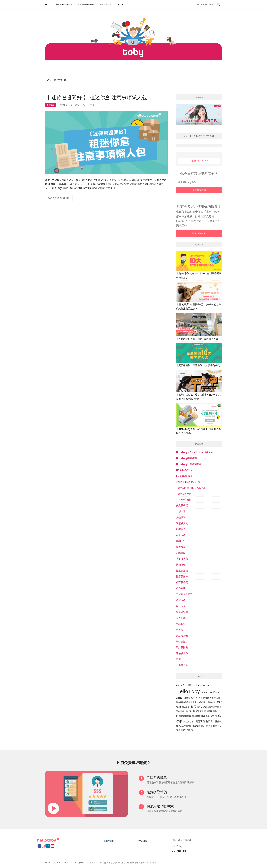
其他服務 (181, 517)
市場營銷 (181, 553)
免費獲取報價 (199, 190)
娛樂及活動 (182, 523)
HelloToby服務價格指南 (189, 464)
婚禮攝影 (180, 702)
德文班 (185, 711)
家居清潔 (207, 707)
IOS (173, 851)
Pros (216, 692)
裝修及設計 (182, 642)
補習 (210, 726)
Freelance (197, 685)
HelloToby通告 (184, 470)
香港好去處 (182, 665)
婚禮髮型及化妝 (191, 702)
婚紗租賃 (212, 702)
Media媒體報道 (184, 476)
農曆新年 (182, 730)
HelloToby (188, 691)
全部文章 (50, 105)
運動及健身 (182, 653)
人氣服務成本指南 (86, 4)
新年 (215, 711)
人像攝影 (186, 698)
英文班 (204, 726)
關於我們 (109, 841)
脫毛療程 (187, 726)
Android (181, 851)
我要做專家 (182, 559)
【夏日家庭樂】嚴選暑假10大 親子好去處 (198, 365)
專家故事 (181, 547)
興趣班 (180, 630)
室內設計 (186, 707)
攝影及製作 (182, 576)
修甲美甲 (195, 698)
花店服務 (196, 726)
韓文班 (190, 730)
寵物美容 (215, 707)
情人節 (192, 711)
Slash (179, 698)
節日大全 (181, 606)
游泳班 (199, 721)
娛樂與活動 (215, 698)
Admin (64, 105)
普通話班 (196, 716)
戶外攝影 (200, 711)
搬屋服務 (208, 711)
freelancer (208, 685)
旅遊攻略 (181, 588)
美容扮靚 (181, 618)
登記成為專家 (199, 233)
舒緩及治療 (182, 636)
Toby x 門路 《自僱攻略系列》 (192, 488)
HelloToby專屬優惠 (186, 458)
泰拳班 (193, 721)
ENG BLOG (123, 4)
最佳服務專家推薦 (64, 4)
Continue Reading (59, 198)
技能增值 (181, 565)
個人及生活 (182, 505)
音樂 (178, 659)
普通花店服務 (185, 716)
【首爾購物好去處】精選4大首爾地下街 (197, 339)
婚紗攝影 (203, 702)
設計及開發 (182, 647)
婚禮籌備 (181, 529)
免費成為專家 (106, 4)
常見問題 (142, 841)
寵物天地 (181, 541)
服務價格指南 (207, 716)
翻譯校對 (181, 624)
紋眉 (181, 726)
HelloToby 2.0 (207, 692)
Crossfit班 (187, 685)
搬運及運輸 (182, 570)
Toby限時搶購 (184, 499)
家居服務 (181, 535)
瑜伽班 (207, 721)
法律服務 (181, 600)
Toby (48, 4)
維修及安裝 (182, 612)
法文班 (186, 721)
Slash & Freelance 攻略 (189, 482)
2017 (179, 685)
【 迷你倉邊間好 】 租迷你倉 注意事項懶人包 (96, 97)
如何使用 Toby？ (199, 161)
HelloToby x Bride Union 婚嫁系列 (195, 452)
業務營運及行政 (184, 594)
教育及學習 (182, 582)
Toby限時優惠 (184, 494)
